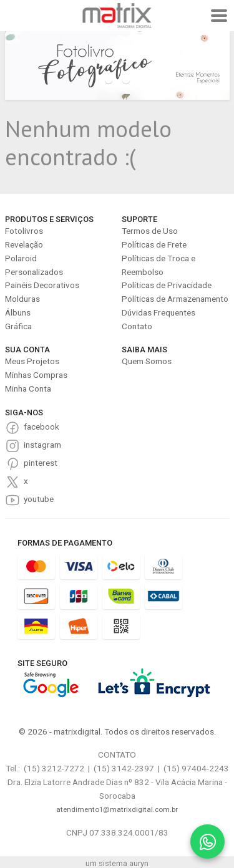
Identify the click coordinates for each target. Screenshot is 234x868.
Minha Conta (28, 388)
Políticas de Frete (154, 244)
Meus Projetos (32, 361)
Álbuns (18, 312)
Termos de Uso (150, 231)
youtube (39, 499)
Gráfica (18, 326)
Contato (137, 326)
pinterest (41, 463)
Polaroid (21, 258)
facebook (41, 427)
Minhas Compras (36, 375)
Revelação (24, 244)
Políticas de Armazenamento (175, 299)
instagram (42, 445)
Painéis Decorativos (42, 285)
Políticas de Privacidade (167, 285)
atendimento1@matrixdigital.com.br (117, 809)
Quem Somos (147, 361)
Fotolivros (24, 231)
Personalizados (34, 272)
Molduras (22, 299)
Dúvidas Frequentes (158, 312)
